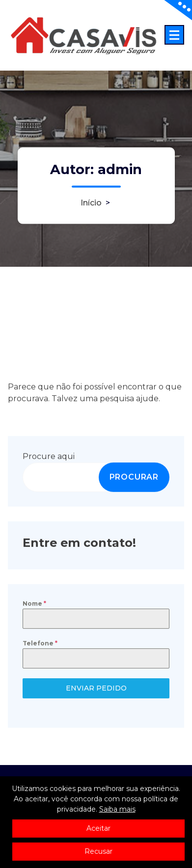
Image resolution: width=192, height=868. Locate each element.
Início (91, 203)
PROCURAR (134, 479)
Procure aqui (49, 458)
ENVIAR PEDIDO (96, 690)
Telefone (40, 646)
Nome (34, 605)
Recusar (98, 851)
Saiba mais (117, 809)
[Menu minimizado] (174, 35)
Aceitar (98, 828)
